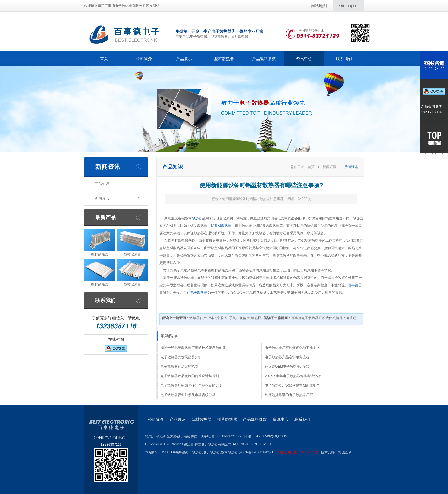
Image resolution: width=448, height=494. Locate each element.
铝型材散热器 (221, 226)
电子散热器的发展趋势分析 (181, 357)
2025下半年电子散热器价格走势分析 (293, 376)
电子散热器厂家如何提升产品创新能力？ (191, 385)
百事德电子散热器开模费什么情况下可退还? (311, 318)
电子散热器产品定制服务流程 (287, 357)
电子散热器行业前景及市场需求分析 (188, 395)
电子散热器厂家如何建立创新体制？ (292, 385)
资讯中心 (304, 59)
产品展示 (184, 59)
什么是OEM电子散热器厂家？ (288, 367)
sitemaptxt (348, 6)
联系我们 (344, 59)
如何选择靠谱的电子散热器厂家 (289, 395)
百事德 (353, 285)
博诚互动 (345, 452)
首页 (104, 59)
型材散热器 (224, 59)
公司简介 (144, 59)
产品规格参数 (264, 59)
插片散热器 (227, 419)
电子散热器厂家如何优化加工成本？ (292, 348)
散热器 (197, 218)
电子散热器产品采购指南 (179, 367)
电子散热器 (199, 293)
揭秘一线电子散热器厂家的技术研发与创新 (193, 348)
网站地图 (319, 6)
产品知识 (102, 184)
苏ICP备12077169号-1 (280, 452)
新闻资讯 (102, 198)
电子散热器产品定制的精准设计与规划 (190, 376)
